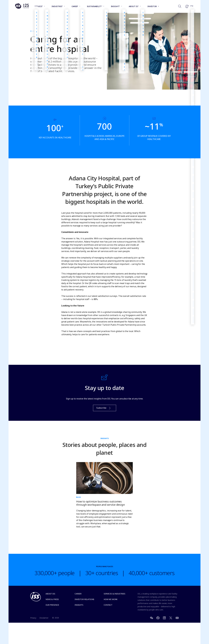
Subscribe (104, 408)
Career (78, 594)
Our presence (52, 605)
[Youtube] (177, 618)
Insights (79, 605)
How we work (111, 599)
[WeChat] (152, 618)
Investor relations (84, 599)
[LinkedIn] (164, 618)
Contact (108, 605)
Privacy (33, 618)
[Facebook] (158, 618)
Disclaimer (44, 618)
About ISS (50, 594)
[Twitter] (171, 618)
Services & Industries (114, 594)
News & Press (52, 599)
